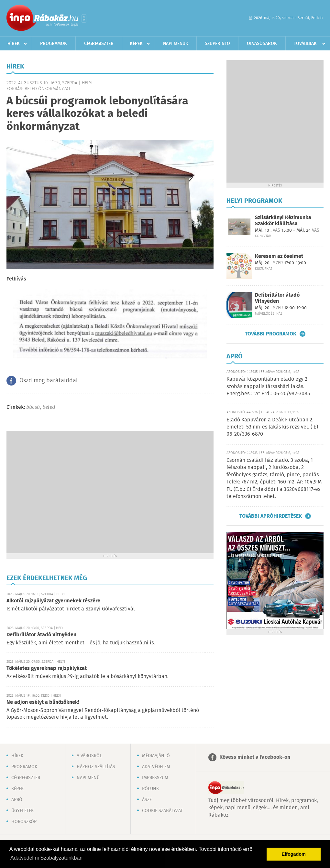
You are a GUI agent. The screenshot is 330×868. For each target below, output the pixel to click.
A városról (89, 756)
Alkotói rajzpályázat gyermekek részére (53, 601)
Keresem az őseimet (279, 256)
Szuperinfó (217, 44)
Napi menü (88, 778)
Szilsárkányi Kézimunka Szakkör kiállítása (283, 221)
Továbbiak (305, 44)
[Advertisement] (61, 491)
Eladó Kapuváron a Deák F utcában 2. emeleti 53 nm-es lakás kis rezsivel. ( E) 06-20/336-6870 (272, 427)
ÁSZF (147, 800)
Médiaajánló (156, 756)
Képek (136, 44)
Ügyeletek (22, 811)
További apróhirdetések (271, 516)
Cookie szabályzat (162, 811)
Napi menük (176, 44)
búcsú (33, 407)
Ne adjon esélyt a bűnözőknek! (43, 702)
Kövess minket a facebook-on (255, 757)
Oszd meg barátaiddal (49, 381)
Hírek (14, 44)
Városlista (84, 18)
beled (49, 407)
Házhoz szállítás (96, 767)
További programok (271, 334)
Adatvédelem (156, 767)
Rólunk (150, 789)
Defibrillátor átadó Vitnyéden (41, 635)
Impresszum (155, 778)
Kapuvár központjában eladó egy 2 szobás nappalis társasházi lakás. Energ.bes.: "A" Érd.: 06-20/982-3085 (268, 386)
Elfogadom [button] (294, 854)
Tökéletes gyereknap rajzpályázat (47, 668)
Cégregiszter (99, 44)
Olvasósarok (262, 44)
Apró (17, 800)
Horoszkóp (24, 822)
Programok (54, 44)
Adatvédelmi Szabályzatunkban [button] (46, 858)
